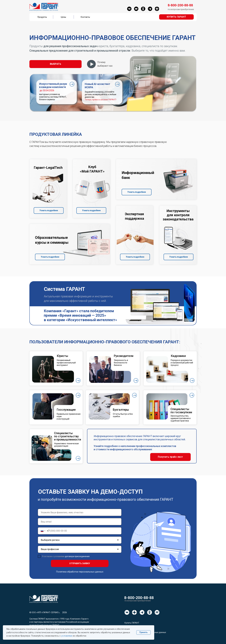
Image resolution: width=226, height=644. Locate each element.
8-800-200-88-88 (139, 598)
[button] (176, 17)
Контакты (85, 17)
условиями (67, 636)
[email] (80, 522)
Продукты (42, 17)
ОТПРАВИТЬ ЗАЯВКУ (80, 563)
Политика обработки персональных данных (80, 572)
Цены (63, 17)
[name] (80, 512)
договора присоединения (77, 556)
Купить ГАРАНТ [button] (132, 623)
